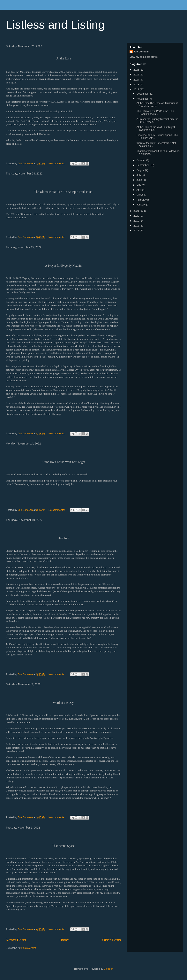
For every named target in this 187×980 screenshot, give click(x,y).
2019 (137, 221)
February (142, 200)
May (139, 185)
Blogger (108, 969)
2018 (137, 226)
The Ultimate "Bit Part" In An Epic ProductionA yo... (155, 113)
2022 (137, 89)
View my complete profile (144, 57)
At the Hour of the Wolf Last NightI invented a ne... (155, 129)
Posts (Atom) (29, 948)
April (139, 190)
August (141, 170)
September (143, 165)
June (140, 180)
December (143, 94)
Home (64, 940)
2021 (137, 211)
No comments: (57, 163)
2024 (137, 80)
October (141, 160)
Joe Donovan (141, 52)
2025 (137, 75)
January (141, 205)
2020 (137, 216)
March (140, 195)
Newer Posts (16, 940)
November (143, 99)
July (139, 175)
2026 (137, 70)
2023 (137, 85)
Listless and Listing (55, 25)
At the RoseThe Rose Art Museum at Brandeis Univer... (157, 105)
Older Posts (112, 940)
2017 (137, 231)
